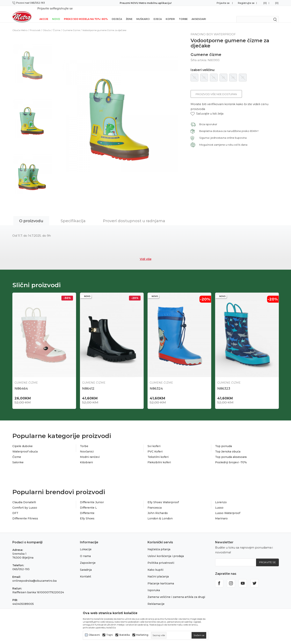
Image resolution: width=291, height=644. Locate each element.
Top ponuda (224, 441)
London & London (160, 514)
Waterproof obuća (25, 447)
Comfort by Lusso (25, 503)
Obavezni (94, 635)
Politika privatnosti (161, 558)
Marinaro (221, 514)
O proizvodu (31, 216)
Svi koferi (154, 441)
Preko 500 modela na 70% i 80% (86, 14)
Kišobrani (86, 458)
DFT (15, 508)
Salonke (18, 458)
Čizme (57, 25)
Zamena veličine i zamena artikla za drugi (176, 592)
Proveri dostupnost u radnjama (134, 216)
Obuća (47, 25)
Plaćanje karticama (161, 579)
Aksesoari (199, 14)
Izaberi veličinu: (203, 65)
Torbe (183, 14)
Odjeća (117, 14)
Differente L (88, 503)
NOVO (56, 14)
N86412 (88, 383)
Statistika (124, 635)
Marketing (142, 635)
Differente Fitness (25, 514)
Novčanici (87, 447)
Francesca (155, 503)
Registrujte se (246, 3)
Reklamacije (156, 599)
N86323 (224, 383)
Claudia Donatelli (24, 498)
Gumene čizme (71, 25)
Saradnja (86, 565)
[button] (207, 109)
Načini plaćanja (158, 572)
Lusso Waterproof (228, 508)
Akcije (44, 14)
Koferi (170, 14)
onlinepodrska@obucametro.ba (34, 576)
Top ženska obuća (228, 447)
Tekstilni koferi (158, 452)
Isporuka (154, 586)
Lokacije (86, 544)
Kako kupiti (155, 565)
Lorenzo (221, 498)
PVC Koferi (155, 447)
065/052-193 (21, 564)
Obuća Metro (20, 25)
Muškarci (143, 14)
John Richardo (158, 508)
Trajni (109, 635)
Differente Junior (92, 498)
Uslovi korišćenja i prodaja (166, 551)
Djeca (158, 14)
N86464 (21, 383)
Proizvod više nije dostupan (216, 89)
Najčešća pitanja (159, 544)
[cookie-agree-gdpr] (199, 635)
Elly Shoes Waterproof (163, 498)
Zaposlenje (88, 558)
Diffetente (87, 508)
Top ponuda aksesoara (231, 452)
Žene (129, 14)
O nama (85, 551)
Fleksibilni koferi (159, 458)
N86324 (156, 383)
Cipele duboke (22, 441)
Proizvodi (35, 25)
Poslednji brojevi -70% (231, 458)
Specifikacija (73, 216)
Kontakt (86, 572)
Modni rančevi (90, 452)
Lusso (219, 503)
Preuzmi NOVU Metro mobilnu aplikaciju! (146, 3)
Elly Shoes (87, 514)
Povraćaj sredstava (161, 606)
